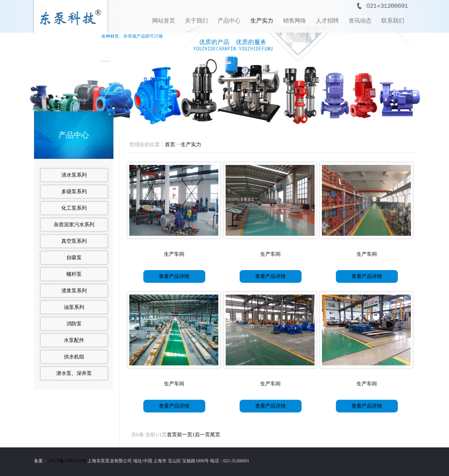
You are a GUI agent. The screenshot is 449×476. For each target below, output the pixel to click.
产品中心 (229, 21)
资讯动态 (360, 21)
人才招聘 (327, 21)
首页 (170, 144)
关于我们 (196, 21)
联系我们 (393, 21)
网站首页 (164, 21)
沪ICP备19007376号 (68, 461)
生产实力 (262, 21)
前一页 (185, 435)
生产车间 (174, 254)
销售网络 (295, 21)
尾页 (215, 435)
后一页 (202, 435)
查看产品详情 (174, 276)
